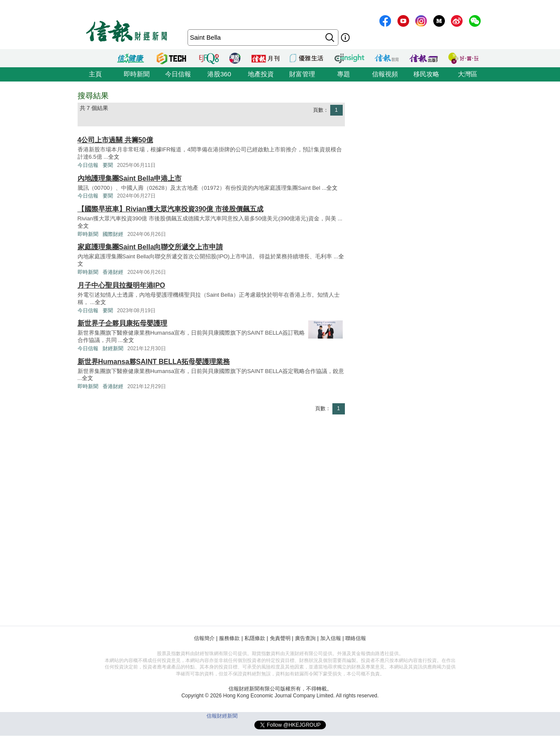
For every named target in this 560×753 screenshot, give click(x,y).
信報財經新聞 (222, 716)
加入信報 (331, 638)
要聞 (108, 165)
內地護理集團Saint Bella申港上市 (130, 178)
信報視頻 (385, 74)
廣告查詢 (305, 638)
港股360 (219, 74)
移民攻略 (426, 74)
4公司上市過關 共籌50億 (115, 140)
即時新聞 (137, 74)
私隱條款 (255, 638)
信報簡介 (204, 638)
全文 (114, 157)
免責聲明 (280, 638)
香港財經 (113, 272)
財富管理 (302, 74)
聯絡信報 (356, 638)
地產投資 (261, 74)
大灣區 (468, 74)
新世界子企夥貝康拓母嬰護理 (122, 323)
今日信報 (178, 74)
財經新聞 (113, 348)
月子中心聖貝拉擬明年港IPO (122, 285)
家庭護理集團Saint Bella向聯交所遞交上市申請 (150, 247)
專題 (344, 74)
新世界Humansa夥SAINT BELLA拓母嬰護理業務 (154, 362)
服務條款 (229, 638)
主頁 (95, 74)
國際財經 (113, 234)
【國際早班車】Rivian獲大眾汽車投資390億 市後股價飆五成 (171, 209)
